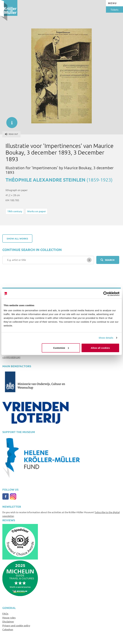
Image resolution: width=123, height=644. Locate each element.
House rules (9, 617)
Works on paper (36, 211)
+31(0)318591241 (11, 357)
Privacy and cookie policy (16, 625)
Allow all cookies (100, 348)
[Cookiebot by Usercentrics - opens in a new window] (106, 294)
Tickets (114, 9)
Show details (106, 338)
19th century (15, 211)
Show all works (17, 238)
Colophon (8, 629)
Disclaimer (8, 621)
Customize (61, 348)
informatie (10, 121)
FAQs (5, 613)
